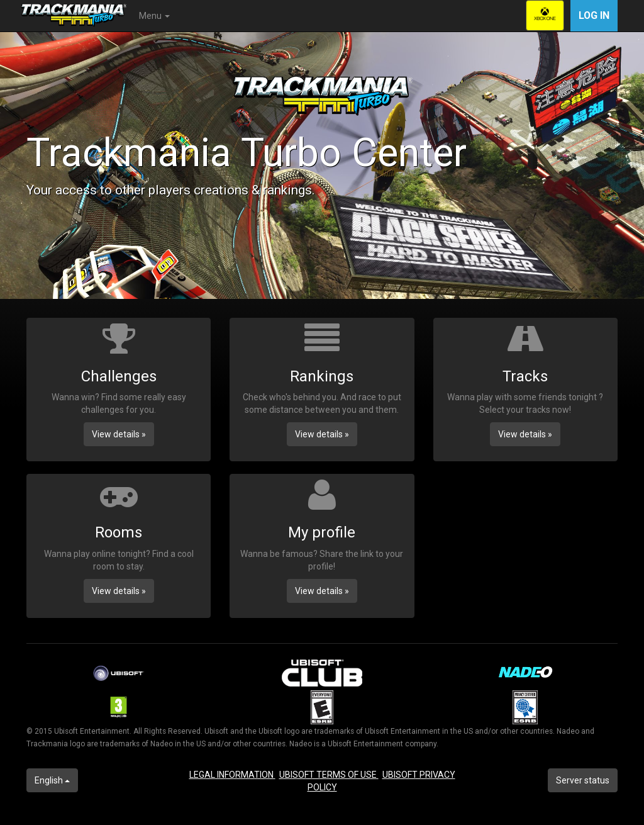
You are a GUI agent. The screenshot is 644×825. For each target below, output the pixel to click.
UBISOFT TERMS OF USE (329, 775)
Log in (594, 15)
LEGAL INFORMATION (232, 775)
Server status (583, 780)
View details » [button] (119, 434)
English (52, 780)
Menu (154, 16)
